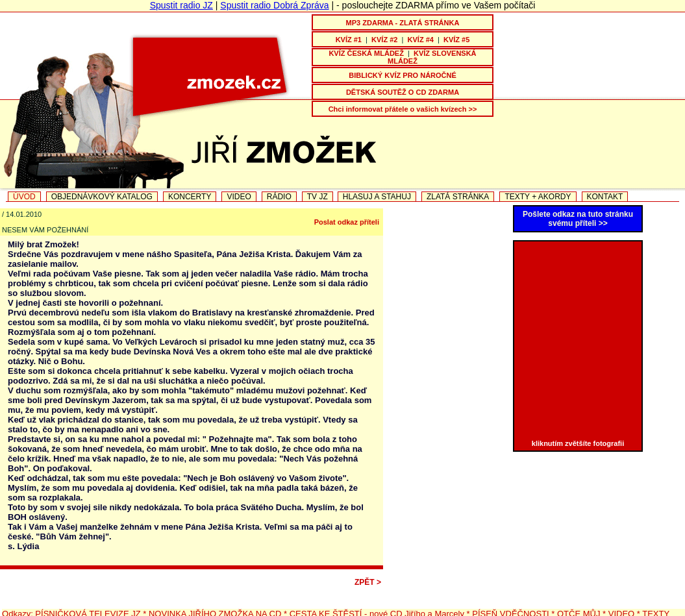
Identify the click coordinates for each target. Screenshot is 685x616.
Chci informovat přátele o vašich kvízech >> (403, 109)
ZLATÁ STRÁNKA (458, 197)
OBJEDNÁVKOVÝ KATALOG (102, 197)
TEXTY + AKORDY (538, 197)
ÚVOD (24, 197)
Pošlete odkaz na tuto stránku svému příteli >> (578, 219)
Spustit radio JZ (181, 5)
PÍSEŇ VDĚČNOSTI (510, 601)
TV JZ (318, 197)
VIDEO (239, 197)
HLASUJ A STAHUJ (377, 197)
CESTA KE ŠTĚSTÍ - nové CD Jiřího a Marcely (377, 601)
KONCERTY (190, 197)
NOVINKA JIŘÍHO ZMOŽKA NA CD (215, 601)
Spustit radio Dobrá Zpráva (274, 5)
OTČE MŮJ (580, 601)
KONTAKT (605, 197)
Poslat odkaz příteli (347, 222)
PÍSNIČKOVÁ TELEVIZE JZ (88, 601)
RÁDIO (279, 197)
